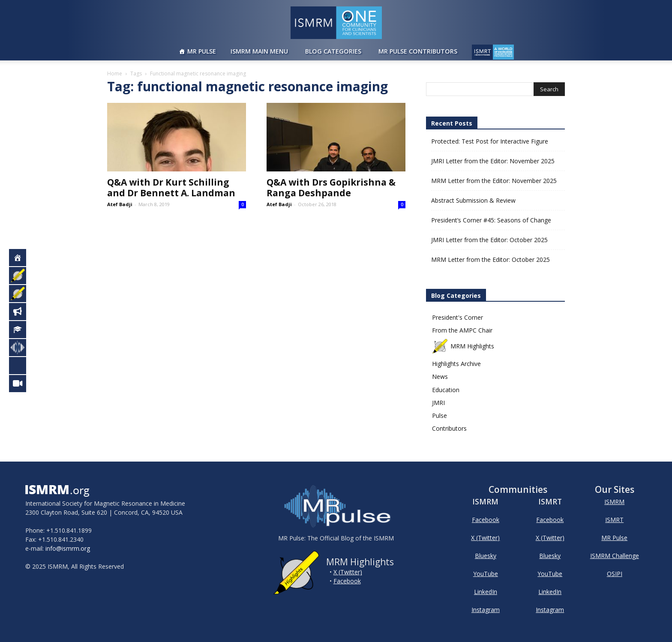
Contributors (449, 428)
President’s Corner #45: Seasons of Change (491, 220)
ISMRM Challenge (615, 556)
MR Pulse (202, 51)
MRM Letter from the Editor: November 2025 (494, 181)
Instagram (486, 610)
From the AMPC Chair (462, 330)
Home (115, 73)
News (440, 376)
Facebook (347, 581)
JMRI (438, 403)
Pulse (439, 415)
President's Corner (457, 317)
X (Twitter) (348, 572)
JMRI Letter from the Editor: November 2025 (493, 161)
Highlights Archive (456, 364)
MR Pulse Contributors (418, 51)
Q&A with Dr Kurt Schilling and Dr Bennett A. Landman (171, 187)
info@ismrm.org (68, 548)
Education (446, 390)
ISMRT (614, 520)
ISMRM (614, 502)
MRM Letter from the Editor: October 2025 (490, 259)
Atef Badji (120, 204)
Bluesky (486, 556)
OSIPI (615, 574)
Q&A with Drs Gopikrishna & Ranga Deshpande (331, 187)
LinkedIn (486, 592)
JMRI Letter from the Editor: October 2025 (489, 240)
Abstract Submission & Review (473, 200)
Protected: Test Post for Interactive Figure (490, 141)
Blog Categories (333, 51)
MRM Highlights (463, 346)
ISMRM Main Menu (259, 51)
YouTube (486, 574)
